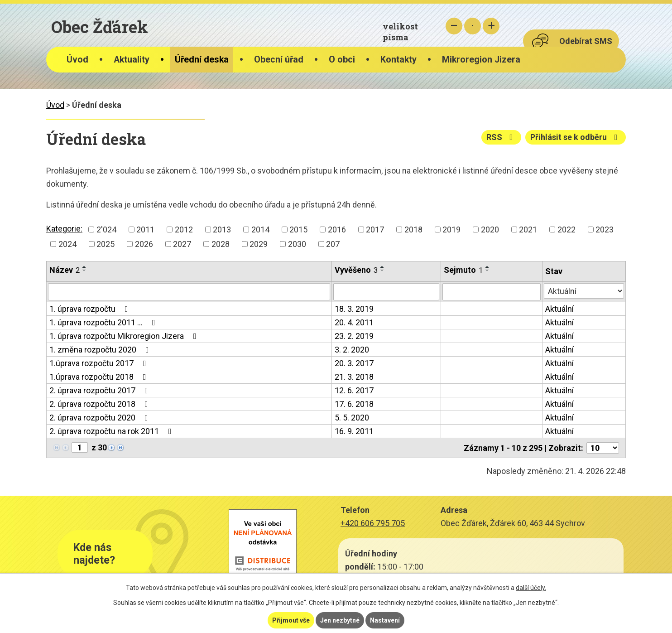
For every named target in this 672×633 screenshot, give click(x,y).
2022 (566, 230)
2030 (297, 244)
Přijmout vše (291, 620)
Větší (491, 26)
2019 (451, 230)
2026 (144, 244)
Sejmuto (463, 270)
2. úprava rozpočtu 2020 (101, 418)
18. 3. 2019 (354, 309)
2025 (106, 244)
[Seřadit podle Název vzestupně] (85, 267)
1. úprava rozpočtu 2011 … (104, 322)
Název (65, 270)
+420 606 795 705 (373, 523)
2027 (182, 244)
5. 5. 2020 (352, 418)
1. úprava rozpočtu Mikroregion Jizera (125, 336)
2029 (259, 244)
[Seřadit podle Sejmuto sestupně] (488, 271)
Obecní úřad (279, 60)
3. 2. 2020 (352, 350)
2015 (298, 230)
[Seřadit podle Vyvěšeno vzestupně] (383, 267)
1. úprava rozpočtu (91, 309)
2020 (490, 230)
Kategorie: (64, 229)
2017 (375, 230)
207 (333, 244)
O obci (342, 60)
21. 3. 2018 (354, 377)
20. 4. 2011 (354, 322)
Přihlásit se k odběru (576, 137)
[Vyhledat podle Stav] (584, 291)
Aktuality (132, 60)
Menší (454, 26)
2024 (67, 244)
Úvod (77, 60)
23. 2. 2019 (354, 336)
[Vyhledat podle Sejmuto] (492, 292)
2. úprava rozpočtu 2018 (101, 404)
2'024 (106, 230)
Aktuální (559, 309)
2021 (528, 230)
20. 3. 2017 (354, 363)
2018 (413, 230)
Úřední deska (202, 60)
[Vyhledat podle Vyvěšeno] (386, 292)
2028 (221, 244)
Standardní (473, 26)
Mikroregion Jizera (481, 60)
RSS (502, 137)
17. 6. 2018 (354, 404)
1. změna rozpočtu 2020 (101, 350)
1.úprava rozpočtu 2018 (100, 377)
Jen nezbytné (340, 620)
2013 (222, 230)
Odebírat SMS (586, 41)
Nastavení (385, 620)
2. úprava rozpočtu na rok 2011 (112, 431)
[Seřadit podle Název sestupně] (85, 271)
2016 (337, 230)
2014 (260, 230)
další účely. (531, 588)
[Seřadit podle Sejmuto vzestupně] (488, 267)
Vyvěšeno (356, 270)
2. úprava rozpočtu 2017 (101, 390)
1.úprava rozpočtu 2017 (100, 363)
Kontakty (398, 60)
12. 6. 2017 (354, 390)
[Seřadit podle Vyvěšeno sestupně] (383, 271)
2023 (605, 230)
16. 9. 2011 (354, 431)
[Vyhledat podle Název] (189, 292)
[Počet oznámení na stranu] (603, 448)
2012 (184, 230)
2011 (145, 230)
